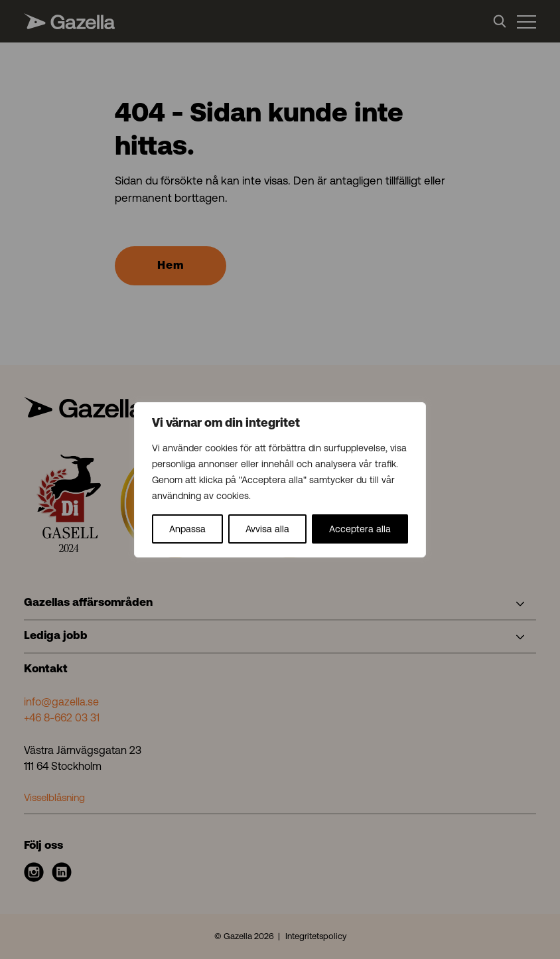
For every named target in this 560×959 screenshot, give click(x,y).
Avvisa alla (267, 529)
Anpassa (187, 529)
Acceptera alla (360, 529)
